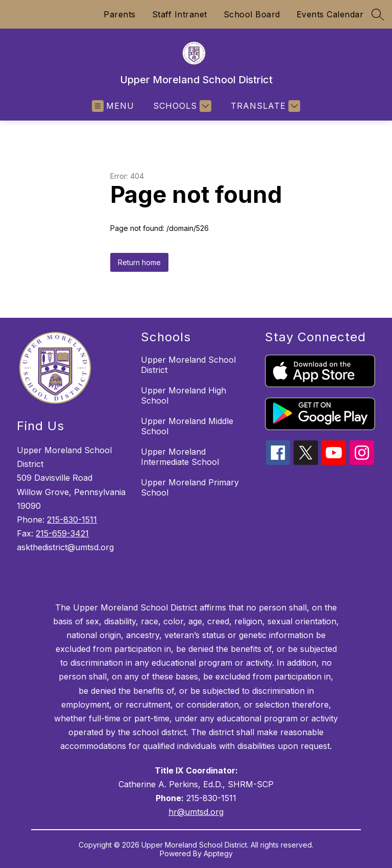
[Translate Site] (264, 106)
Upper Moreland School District (188, 365)
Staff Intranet (180, 14)
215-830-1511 (72, 520)
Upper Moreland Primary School (190, 487)
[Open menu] (113, 106)
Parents (120, 14)
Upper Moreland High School (183, 395)
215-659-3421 (62, 533)
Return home (139, 262)
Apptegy (218, 853)
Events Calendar (330, 14)
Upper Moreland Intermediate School (180, 457)
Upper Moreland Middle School (187, 426)
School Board (252, 14)
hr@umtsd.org (196, 812)
